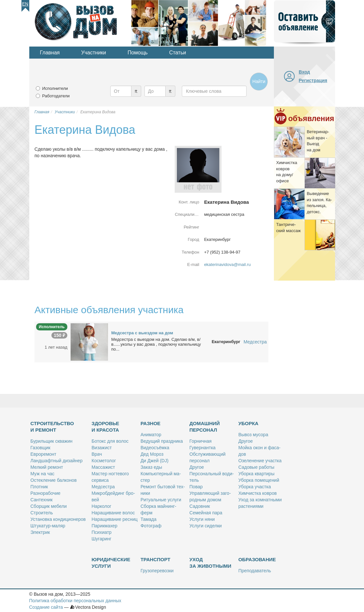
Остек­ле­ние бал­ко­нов (54, 480)
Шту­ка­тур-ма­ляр (48, 526)
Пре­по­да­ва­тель (255, 571)
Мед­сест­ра (103, 487)
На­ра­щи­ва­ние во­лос (113, 513)
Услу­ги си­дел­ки (205, 526)
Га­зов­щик (40, 448)
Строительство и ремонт (52, 427)
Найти (259, 81)
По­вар (196, 487)
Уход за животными (210, 563)
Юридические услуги (111, 563)
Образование (257, 559)
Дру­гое (196, 467)
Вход (304, 72)
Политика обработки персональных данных (75, 601)
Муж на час (43, 474)
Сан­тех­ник (42, 500)
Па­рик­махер (105, 526)
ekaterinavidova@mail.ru (227, 264)
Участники (94, 53)
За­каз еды (151, 467)
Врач (97, 454)
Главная (50, 53)
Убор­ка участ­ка (255, 487)
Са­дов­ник (200, 506)
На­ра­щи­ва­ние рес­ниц (115, 519)
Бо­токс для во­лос (110, 441)
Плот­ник (39, 487)
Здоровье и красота (106, 427)
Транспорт (155, 559)
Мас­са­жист (103, 467)
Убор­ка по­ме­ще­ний (259, 480)
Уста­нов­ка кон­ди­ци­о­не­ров (58, 519)
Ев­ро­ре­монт (43, 454)
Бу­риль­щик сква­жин (52, 441)
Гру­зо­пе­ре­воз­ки (157, 571)
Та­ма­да (148, 519)
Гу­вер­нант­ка (202, 448)
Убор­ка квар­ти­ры (256, 474)
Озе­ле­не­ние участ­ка (260, 461)
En (25, 4)
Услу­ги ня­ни (202, 519)
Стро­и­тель (42, 513)
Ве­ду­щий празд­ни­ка (162, 441)
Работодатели (56, 96)
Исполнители (55, 88)
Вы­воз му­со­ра (253, 435)
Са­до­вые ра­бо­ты (256, 467)
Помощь (138, 53)
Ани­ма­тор (151, 435)
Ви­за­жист (102, 448)
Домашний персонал (204, 427)
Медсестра (255, 342)
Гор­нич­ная (200, 441)
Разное (150, 423)
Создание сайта (46, 607)
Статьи (178, 53)
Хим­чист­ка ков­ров (258, 493)
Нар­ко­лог (102, 506)
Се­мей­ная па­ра (206, 513)
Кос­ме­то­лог (104, 461)
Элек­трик (40, 532)
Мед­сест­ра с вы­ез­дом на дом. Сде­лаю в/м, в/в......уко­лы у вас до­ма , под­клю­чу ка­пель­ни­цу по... (156, 344)
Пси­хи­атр (102, 532)
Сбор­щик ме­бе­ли (49, 506)
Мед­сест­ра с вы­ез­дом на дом (142, 333)
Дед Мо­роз (152, 454)
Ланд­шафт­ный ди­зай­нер (57, 461)
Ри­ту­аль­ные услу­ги (161, 500)
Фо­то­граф (151, 526)
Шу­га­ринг (102, 539)
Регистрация (313, 80)
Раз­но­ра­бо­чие (46, 493)
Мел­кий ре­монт (47, 467)
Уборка (249, 423)
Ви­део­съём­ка (155, 448)
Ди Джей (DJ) (155, 461)
